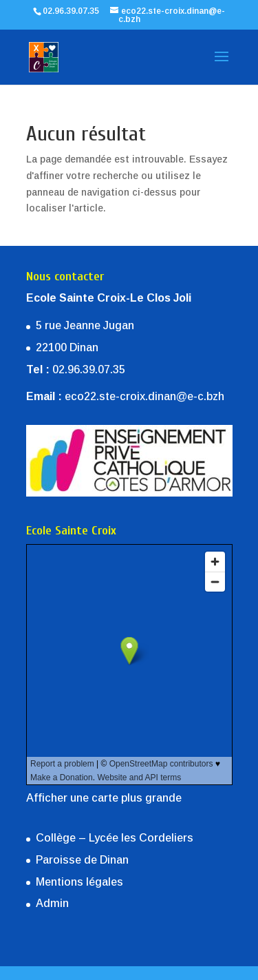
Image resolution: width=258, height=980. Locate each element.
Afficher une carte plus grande (104, 798)
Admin (52, 903)
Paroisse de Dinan (82, 860)
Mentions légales (79, 882)
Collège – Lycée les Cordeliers (115, 838)
